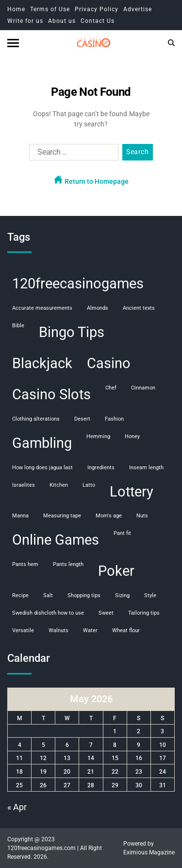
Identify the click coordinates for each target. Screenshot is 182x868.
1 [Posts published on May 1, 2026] (115, 731)
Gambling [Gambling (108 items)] (42, 443)
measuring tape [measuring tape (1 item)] (62, 516)
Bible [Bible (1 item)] (18, 326)
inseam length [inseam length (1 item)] (146, 468)
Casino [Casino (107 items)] (109, 363)
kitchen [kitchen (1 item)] (59, 485)
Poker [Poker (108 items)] (116, 571)
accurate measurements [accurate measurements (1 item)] (42, 308)
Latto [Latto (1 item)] (89, 485)
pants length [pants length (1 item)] (68, 564)
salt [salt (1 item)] (48, 595)
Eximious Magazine (149, 852)
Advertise (138, 9)
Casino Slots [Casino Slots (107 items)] (51, 394)
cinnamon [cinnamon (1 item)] (143, 388)
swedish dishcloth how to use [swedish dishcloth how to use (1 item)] (48, 613)
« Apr (17, 807)
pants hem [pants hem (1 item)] (25, 564)
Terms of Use (50, 9)
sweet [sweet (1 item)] (106, 613)
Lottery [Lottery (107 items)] (132, 492)
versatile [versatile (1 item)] (23, 630)
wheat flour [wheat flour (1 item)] (126, 630)
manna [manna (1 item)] (20, 516)
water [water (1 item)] (90, 630)
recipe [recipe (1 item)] (20, 595)
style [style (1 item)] (150, 595)
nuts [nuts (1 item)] (142, 516)
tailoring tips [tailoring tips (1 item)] (144, 613)
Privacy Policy (97, 9)
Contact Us (98, 21)
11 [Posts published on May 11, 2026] (19, 758)
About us (62, 21)
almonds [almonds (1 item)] (98, 308)
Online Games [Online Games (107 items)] (56, 540)
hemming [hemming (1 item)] (98, 436)
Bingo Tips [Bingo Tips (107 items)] (72, 332)
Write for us (25, 21)
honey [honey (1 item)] (132, 436)
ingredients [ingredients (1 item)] (101, 468)
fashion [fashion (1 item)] (114, 419)
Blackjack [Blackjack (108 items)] (42, 363)
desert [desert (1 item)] (82, 419)
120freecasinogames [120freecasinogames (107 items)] (78, 283)
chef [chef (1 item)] (111, 388)
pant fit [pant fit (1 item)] (122, 533)
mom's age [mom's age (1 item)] (109, 516)
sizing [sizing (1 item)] (122, 595)
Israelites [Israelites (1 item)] (24, 485)
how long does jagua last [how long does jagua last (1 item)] (42, 468)
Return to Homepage (91, 180)
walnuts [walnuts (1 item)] (58, 630)
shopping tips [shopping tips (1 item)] (84, 595)
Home (16, 9)
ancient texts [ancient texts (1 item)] (139, 308)
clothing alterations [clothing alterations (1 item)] (36, 419)
